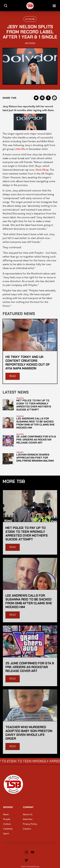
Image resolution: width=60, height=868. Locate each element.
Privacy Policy (30, 824)
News (6, 814)
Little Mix (20, 149)
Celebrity (8, 829)
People (7, 819)
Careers (27, 829)
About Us (28, 814)
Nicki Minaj (42, 170)
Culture (7, 824)
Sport (6, 833)
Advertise (28, 819)
